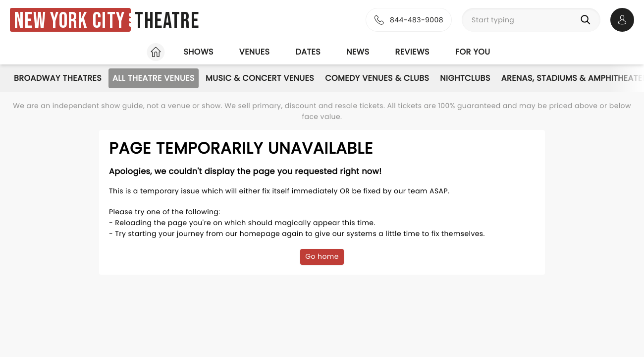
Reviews (412, 52)
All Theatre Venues (154, 78)
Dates (308, 52)
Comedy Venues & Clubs (377, 78)
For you (473, 52)
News (358, 52)
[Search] (588, 20)
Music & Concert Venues (260, 78)
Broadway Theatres (58, 78)
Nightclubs (465, 78)
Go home (322, 256)
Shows (198, 52)
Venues (255, 52)
